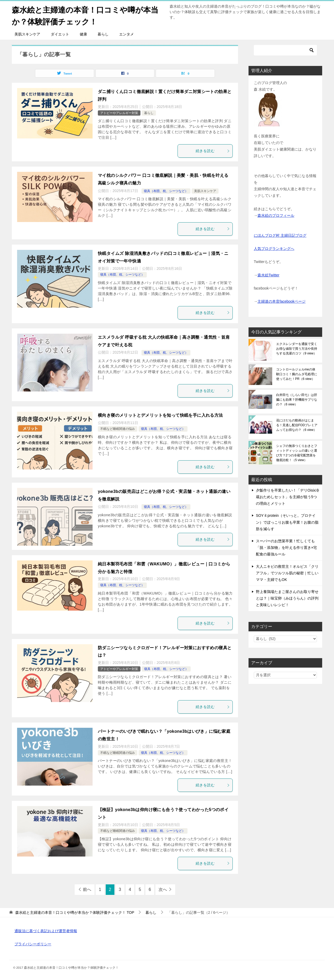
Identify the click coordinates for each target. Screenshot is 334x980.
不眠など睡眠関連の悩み (118, 429)
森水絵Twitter (268, 275)
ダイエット (60, 34)
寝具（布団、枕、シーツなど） (166, 191)
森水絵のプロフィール (276, 215)
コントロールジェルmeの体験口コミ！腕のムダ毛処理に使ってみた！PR (297, 374)
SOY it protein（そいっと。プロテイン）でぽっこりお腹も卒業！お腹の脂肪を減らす (287, 522)
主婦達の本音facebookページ (282, 301)
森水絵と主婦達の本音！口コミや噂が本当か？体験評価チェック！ (88, 15)
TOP (75, 912)
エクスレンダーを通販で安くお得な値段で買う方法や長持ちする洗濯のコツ (297, 349)
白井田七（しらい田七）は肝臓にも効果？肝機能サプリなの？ (297, 400)
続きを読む (213, 151)
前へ (87, 889)
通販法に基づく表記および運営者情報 (46, 931)
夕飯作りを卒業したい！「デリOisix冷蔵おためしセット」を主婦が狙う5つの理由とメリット (288, 497)
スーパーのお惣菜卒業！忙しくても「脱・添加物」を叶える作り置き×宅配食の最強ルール (286, 548)
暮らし (103, 34)
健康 (83, 34)
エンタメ (126, 34)
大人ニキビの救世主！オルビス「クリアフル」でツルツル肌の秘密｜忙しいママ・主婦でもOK (287, 573)
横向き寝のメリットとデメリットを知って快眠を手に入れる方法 (160, 415)
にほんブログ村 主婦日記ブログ (280, 235)
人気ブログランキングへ (274, 249)
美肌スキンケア (27, 34)
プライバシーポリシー (33, 944)
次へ (163, 889)
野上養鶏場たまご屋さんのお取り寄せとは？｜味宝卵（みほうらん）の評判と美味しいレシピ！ (287, 598)
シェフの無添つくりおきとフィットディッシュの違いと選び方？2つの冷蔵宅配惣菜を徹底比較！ (297, 453)
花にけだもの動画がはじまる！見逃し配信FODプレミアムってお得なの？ (297, 425)
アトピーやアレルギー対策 (119, 113)
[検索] (285, 50)
